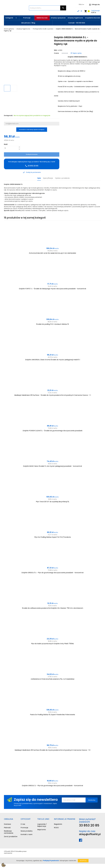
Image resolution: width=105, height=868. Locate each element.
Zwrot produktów (11, 837)
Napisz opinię (76, 53)
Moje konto (42, 830)
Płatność (7, 828)
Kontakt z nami (26, 834)
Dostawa (7, 824)
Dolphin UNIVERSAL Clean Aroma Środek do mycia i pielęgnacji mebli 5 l (53, 360)
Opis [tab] (39, 178)
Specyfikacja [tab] (48, 178)
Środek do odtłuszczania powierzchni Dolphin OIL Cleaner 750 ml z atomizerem (53, 608)
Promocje (24, 828)
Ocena (56, 53)
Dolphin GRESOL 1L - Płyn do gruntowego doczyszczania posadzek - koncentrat (52, 786)
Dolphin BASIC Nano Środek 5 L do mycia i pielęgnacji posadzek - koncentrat (53, 466)
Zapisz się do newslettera (36, 800)
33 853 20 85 (89, 825)
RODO (56, 828)
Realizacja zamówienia (9, 832)
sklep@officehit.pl (90, 834)
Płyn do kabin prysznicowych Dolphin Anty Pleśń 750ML (52, 644)
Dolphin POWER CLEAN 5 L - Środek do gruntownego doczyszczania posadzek (53, 431)
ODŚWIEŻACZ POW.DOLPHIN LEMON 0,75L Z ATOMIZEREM (52, 679)
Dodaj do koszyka (32, 154)
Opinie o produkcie (62, 178)
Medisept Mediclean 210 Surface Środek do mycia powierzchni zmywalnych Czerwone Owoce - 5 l (53, 750)
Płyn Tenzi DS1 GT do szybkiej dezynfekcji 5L (53, 502)
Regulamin (58, 824)
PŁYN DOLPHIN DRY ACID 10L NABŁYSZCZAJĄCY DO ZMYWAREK (53, 253)
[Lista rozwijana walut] (82, 5)
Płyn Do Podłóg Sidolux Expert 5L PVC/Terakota (53, 537)
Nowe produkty (27, 831)
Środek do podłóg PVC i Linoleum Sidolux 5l (52, 324)
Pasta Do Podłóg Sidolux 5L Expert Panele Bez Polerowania (52, 715)
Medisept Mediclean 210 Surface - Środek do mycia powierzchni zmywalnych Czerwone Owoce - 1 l (53, 395)
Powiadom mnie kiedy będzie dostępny (32, 130)
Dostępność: (8, 116)
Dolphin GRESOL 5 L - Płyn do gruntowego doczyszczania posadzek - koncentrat (53, 573)
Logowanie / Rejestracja (42, 825)
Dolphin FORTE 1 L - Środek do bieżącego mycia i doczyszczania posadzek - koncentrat (53, 289)
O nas (23, 824)
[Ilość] (11, 148)
